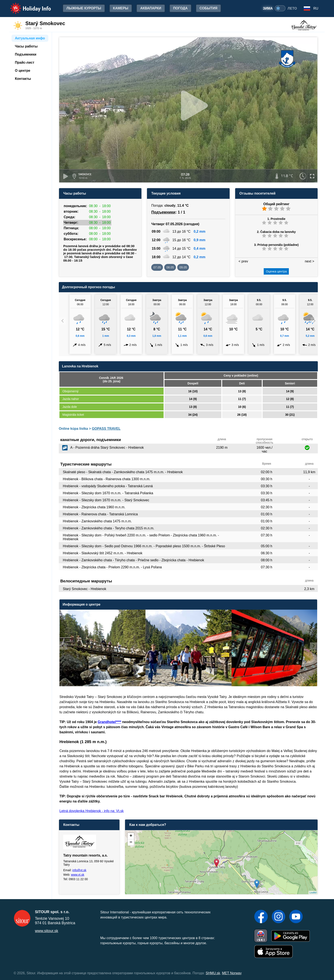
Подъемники (163, 212)
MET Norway (232, 973)
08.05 (170, 267)
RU (316, 8)
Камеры (121, 8)
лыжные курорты (84, 8)
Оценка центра (276, 271)
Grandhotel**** (109, 722)
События (209, 8)
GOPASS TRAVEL (106, 429)
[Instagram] (279, 917)
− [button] (131, 842)
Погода (180, 8)
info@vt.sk (79, 870)
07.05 (157, 267)
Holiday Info (26, 5)
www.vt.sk (78, 875)
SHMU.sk (213, 973)
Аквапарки (151, 8)
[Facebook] (261, 917)
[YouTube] (296, 917)
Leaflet (313, 893)
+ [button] (131, 836)
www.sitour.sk (47, 931)
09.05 (183, 267)
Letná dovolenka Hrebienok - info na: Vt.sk (92, 811)
